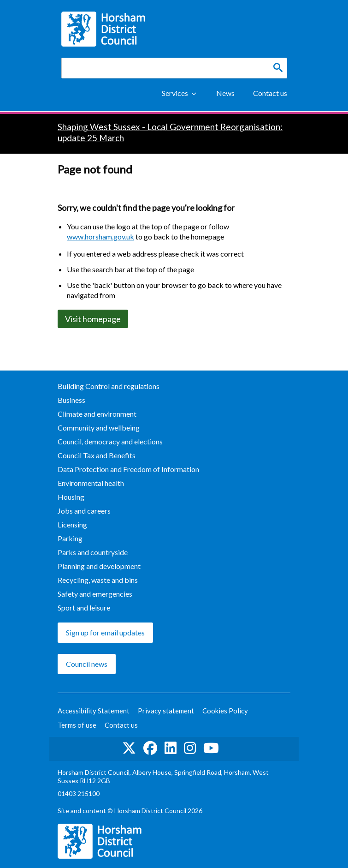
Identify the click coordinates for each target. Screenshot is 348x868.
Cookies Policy (225, 711)
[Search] (278, 68)
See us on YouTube (211, 748)
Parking (70, 538)
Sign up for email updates (105, 632)
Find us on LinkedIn (171, 748)
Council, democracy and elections (110, 441)
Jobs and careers (84, 511)
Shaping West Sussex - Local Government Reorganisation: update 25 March (170, 132)
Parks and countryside (93, 552)
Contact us (270, 93)
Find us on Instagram (190, 748)
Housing (71, 497)
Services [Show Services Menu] (175, 93)
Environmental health (91, 483)
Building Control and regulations (109, 386)
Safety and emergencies (95, 594)
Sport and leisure (84, 608)
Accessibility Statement (94, 711)
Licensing (72, 524)
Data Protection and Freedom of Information (128, 469)
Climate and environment (97, 414)
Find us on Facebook (150, 748)
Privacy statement (166, 711)
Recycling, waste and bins (98, 580)
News (225, 93)
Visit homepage (93, 319)
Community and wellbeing (99, 428)
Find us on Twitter (129, 748)
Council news (87, 664)
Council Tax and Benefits (97, 455)
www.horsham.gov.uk (100, 236)
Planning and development (99, 566)
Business (71, 400)
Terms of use (77, 725)
